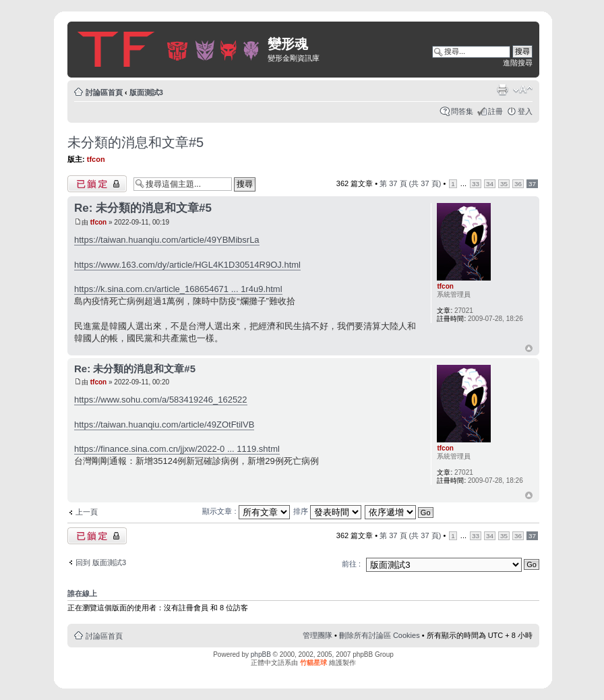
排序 (327, 511)
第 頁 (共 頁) (410, 183)
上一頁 (87, 512)
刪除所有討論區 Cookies (380, 635)
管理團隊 (318, 635)
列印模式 (502, 90)
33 (476, 184)
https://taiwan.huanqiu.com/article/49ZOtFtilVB (164, 425)
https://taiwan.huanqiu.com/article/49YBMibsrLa (167, 240)
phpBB (261, 654)
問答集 (462, 111)
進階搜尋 (518, 63)
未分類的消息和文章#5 (135, 142)
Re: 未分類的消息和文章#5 (143, 208)
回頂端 (529, 349)
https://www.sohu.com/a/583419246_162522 (161, 400)
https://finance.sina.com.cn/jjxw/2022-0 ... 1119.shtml (177, 449)
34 (490, 184)
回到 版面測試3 (101, 562)
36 (518, 184)
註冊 (495, 111)
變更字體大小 (523, 90)
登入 (525, 111)
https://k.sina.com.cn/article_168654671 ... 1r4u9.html (178, 289)
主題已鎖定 (97, 184)
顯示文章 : (246, 511)
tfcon (96, 159)
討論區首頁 (104, 92)
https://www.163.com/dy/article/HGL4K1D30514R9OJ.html (187, 265)
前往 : (351, 564)
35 (504, 184)
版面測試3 (146, 92)
